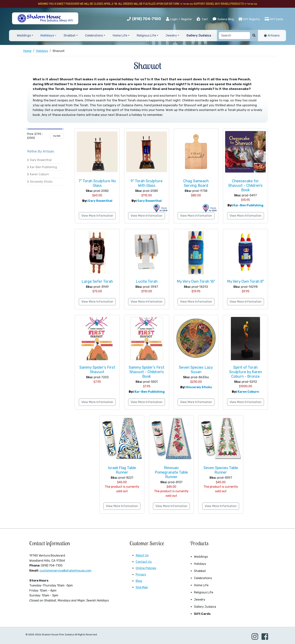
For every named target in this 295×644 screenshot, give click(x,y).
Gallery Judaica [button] (199, 35)
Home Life (201, 585)
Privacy (141, 575)
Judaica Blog (223, 19)
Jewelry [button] (171, 35)
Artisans (272, 35)
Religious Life (204, 592)
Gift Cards (274, 19)
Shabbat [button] (70, 35)
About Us (142, 555)
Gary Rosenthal (41, 160)
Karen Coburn (40, 174)
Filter (57, 136)
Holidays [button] (47, 35)
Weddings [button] (24, 35)
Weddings (201, 557)
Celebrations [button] (94, 35)
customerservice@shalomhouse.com (65, 571)
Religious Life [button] (146, 35)
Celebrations (203, 578)
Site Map (142, 587)
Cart (202, 19)
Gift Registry (249, 19)
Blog (139, 581)
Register (186, 19)
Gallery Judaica (205, 607)
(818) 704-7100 (147, 19)
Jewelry (200, 600)
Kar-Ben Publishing (43, 167)
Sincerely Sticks (41, 182)
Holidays (200, 564)
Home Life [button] (120, 35)
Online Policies (146, 568)
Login (172, 19)
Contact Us (144, 562)
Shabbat (200, 571)
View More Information (97, 216)
